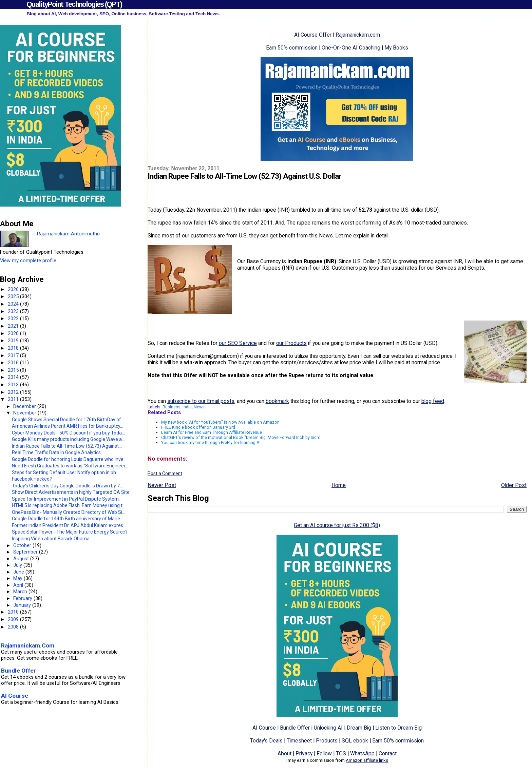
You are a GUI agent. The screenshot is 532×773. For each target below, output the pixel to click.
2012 (14, 392)
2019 (14, 341)
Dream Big (359, 728)
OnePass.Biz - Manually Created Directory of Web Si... (69, 512)
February (23, 598)
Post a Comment (165, 474)
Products (327, 741)
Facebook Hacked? (32, 479)
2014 (14, 377)
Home (339, 485)
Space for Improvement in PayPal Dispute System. (66, 499)
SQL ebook (355, 741)
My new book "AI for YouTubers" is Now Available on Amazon (220, 422)
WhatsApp (362, 753)
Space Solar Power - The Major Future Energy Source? (70, 532)
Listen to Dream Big (398, 728)
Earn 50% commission (292, 48)
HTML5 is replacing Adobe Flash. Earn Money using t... (69, 505)
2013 (14, 385)
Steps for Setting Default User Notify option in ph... (65, 472)
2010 (14, 612)
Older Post (514, 485)
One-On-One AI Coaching (351, 48)
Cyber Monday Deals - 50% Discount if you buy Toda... (68, 433)
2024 (14, 304)
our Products (291, 343)
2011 (14, 399)
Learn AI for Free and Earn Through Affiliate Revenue (212, 432)
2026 (14, 289)
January (23, 605)
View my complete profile (28, 260)
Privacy (304, 753)
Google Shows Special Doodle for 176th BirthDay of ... (69, 420)
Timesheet (299, 741)
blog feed (433, 401)
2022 (14, 318)
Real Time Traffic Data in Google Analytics (56, 452)
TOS (341, 753)
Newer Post (162, 485)
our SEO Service (238, 343)
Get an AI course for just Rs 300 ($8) (337, 525)
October (23, 545)
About (284, 753)
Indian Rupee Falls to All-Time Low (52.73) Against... (67, 446)
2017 (14, 355)
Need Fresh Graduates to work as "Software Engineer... (70, 466)
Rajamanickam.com (358, 35)
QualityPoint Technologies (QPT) (74, 4)
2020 (14, 333)
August (22, 559)
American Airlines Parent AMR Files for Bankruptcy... (68, 426)
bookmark (277, 401)
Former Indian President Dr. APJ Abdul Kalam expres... (69, 525)
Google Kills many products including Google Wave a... (68, 439)
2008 (14, 627)
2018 (14, 348)
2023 (14, 311)
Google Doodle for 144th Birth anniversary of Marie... (68, 519)
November (25, 413)
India (187, 407)
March (21, 592)
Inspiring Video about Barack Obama (51, 539)
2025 (14, 296)
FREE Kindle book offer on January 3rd (198, 427)
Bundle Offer (295, 728)
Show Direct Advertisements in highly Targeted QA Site (71, 492)
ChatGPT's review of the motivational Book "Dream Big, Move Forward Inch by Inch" (241, 437)
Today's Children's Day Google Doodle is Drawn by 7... (67, 486)
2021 (14, 326)
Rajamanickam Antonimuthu (68, 234)
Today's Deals (266, 741)
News (199, 407)
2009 (14, 619)
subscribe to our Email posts (201, 401)
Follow (324, 753)
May (18, 578)
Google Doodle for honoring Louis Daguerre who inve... (69, 459)
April (19, 585)
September (26, 552)
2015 (14, 370)
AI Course (264, 728)
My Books (396, 48)
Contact (388, 753)
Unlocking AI (328, 728)
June (19, 572)
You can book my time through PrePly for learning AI (211, 442)
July (18, 565)
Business (172, 407)
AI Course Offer (313, 35)
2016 (14, 363)
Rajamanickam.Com (28, 645)
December (25, 406)
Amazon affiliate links (367, 760)
